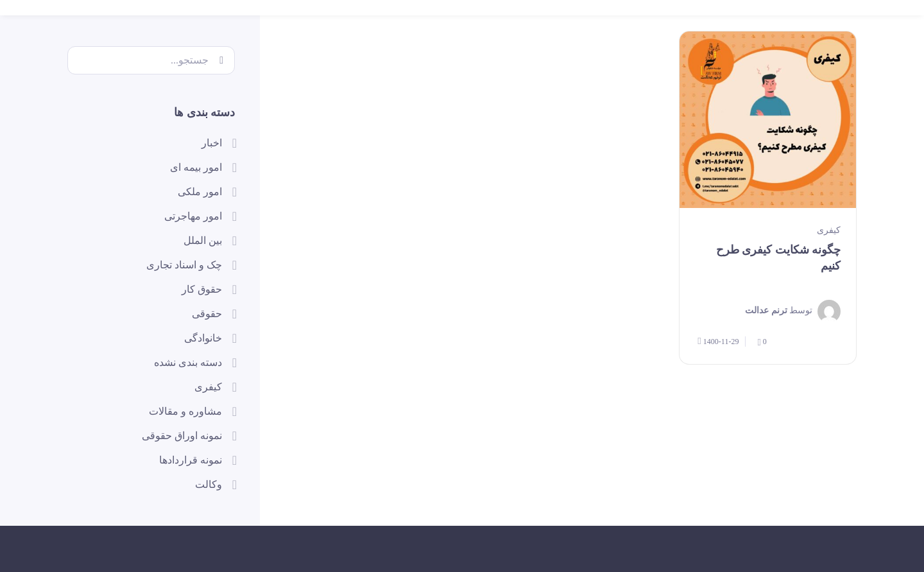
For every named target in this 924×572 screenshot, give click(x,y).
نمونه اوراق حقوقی (182, 436)
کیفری (829, 230)
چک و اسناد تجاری (184, 265)
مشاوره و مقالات (185, 411)
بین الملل (203, 240)
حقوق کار (202, 289)
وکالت (209, 484)
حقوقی (207, 314)
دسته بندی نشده (188, 362)
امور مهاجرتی (193, 216)
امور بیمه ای (196, 167)
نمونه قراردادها (191, 460)
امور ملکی (200, 192)
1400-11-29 (718, 341)
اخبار (212, 143)
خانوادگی (203, 338)
